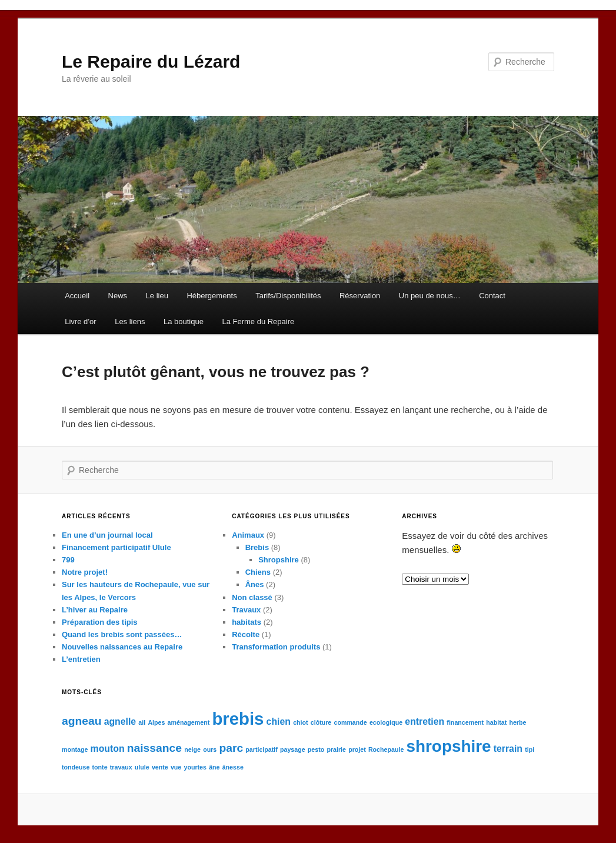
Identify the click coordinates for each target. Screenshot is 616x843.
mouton (108, 749)
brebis (238, 719)
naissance (154, 748)
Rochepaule (386, 749)
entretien (424, 722)
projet (357, 749)
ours (210, 749)
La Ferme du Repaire (258, 321)
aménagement (189, 722)
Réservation (360, 296)
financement (465, 722)
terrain (508, 749)
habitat (496, 722)
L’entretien (81, 659)
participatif (261, 749)
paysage (293, 749)
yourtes (195, 767)
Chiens (258, 572)
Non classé (252, 597)
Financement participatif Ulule (116, 547)
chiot (300, 722)
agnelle (120, 722)
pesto (316, 749)
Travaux (246, 610)
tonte (100, 767)
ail (142, 722)
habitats (247, 622)
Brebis (257, 547)
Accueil (77, 296)
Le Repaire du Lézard (151, 61)
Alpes (156, 722)
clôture (321, 722)
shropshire (448, 746)
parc (231, 748)
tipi (530, 749)
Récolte (246, 634)
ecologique (386, 722)
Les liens (130, 321)
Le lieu (157, 296)
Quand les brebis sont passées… (122, 634)
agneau (81, 721)
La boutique (184, 321)
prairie (336, 749)
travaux (121, 767)
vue (176, 767)
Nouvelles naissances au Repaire (122, 647)
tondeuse (76, 767)
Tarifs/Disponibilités (288, 296)
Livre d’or (80, 321)
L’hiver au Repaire (95, 610)
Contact (492, 296)
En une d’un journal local (107, 535)
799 (68, 560)
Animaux (248, 535)
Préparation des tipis (100, 622)
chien (279, 722)
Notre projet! (85, 572)
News (118, 296)
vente (160, 767)
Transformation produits (276, 647)
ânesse (233, 767)
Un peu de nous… (430, 296)
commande (350, 722)
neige (192, 749)
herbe (517, 722)
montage (75, 749)
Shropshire (279, 560)
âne (214, 767)
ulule (142, 767)
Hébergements (212, 296)
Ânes (255, 584)
